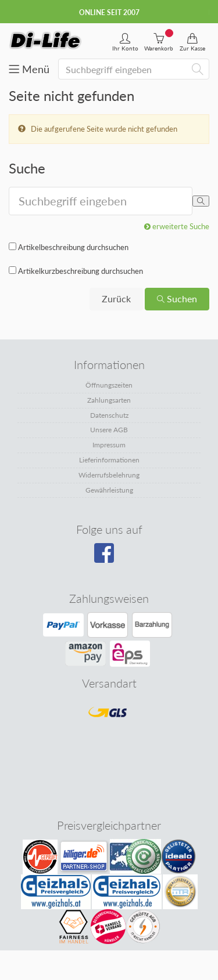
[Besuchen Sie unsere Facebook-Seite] (108, 557)
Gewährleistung (109, 490)
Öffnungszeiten (109, 385)
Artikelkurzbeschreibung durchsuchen (81, 271)
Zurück (116, 299)
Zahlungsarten (109, 400)
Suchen (177, 299)
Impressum (109, 445)
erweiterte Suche (177, 226)
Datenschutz (109, 415)
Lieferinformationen (109, 460)
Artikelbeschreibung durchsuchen (73, 247)
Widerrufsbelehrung (109, 475)
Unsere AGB (109, 430)
